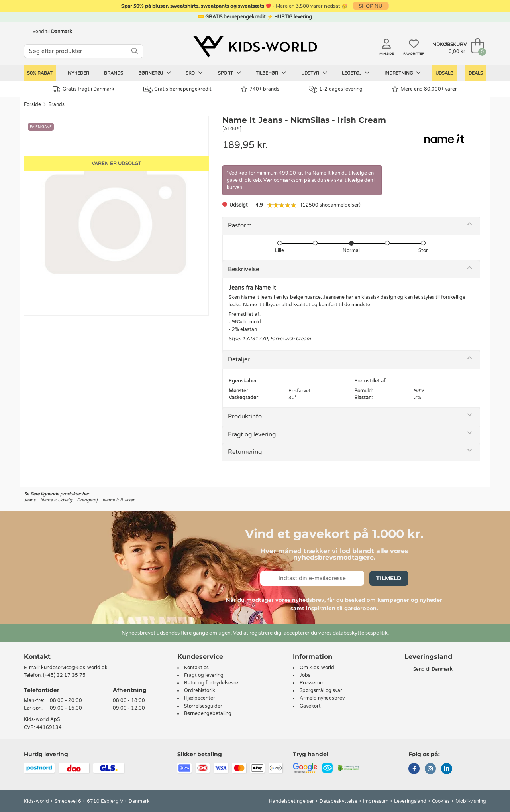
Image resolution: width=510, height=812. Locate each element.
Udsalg (444, 73)
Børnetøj (155, 73)
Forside (32, 104)
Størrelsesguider (203, 706)
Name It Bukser (118, 500)
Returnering (245, 452)
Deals (476, 73)
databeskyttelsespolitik (360, 633)
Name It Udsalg (56, 500)
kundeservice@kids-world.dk (74, 668)
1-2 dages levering (336, 89)
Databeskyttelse (338, 801)
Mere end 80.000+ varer (424, 89)
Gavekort (310, 706)
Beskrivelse (243, 269)
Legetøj (356, 73)
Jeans (30, 500)
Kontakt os (196, 668)
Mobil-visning (471, 801)
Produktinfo (245, 416)
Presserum (312, 683)
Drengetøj (87, 500)
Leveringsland (410, 801)
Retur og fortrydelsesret (212, 683)
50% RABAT (40, 73)
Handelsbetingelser (291, 801)
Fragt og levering (252, 434)
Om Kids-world (317, 668)
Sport (229, 73)
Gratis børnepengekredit (178, 89)
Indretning (403, 73)
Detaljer (239, 359)
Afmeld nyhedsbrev (322, 698)
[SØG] (135, 51)
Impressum (376, 801)
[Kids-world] (255, 47)
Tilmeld (389, 578)
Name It (322, 173)
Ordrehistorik (200, 690)
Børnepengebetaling (208, 713)
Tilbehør (271, 73)
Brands (114, 73)
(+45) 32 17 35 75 (64, 675)
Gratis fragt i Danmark (84, 89)
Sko (194, 73)
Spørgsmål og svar (321, 690)
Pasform (240, 225)
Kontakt (37, 657)
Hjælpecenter (200, 698)
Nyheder (78, 73)
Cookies (441, 801)
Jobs (305, 675)
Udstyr (314, 73)
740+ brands (260, 89)
